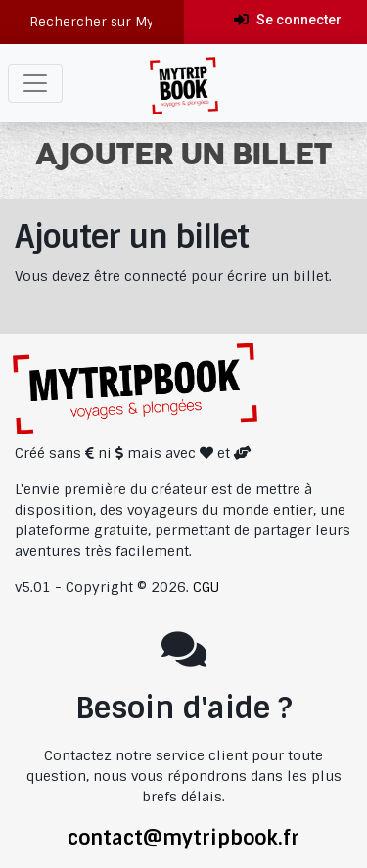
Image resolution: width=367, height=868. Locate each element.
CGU (206, 587)
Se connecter (288, 20)
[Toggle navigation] (35, 83)
